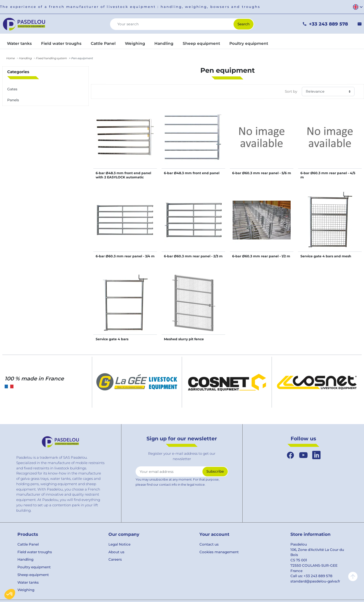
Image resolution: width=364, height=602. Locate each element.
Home (10, 58)
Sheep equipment (33, 575)
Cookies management (219, 552)
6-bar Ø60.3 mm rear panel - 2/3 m (193, 256)
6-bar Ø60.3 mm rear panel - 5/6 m (262, 173)
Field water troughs (35, 552)
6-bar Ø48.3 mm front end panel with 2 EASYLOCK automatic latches (123, 177)
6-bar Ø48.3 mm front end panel (192, 173)
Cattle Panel (28, 544)
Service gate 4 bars (112, 339)
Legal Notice (119, 544)
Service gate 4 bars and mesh (326, 256)
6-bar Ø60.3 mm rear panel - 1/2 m (261, 256)
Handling (25, 58)
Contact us (209, 544)
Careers (115, 559)
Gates (12, 89)
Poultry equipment (34, 567)
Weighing (26, 590)
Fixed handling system (51, 58)
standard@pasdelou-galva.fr (315, 581)
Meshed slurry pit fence (184, 339)
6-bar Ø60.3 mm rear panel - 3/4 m (125, 256)
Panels (13, 100)
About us (116, 552)
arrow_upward (353, 576)
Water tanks (28, 582)
